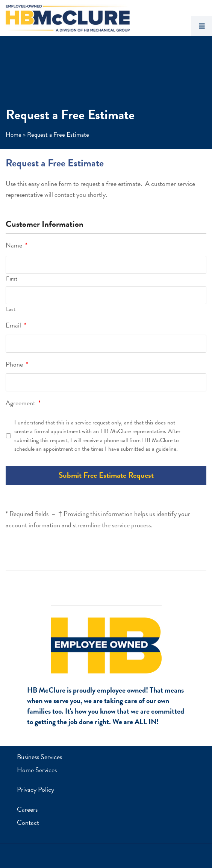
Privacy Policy (36, 789)
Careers (27, 809)
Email (16, 325)
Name (17, 245)
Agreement (23, 403)
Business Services (39, 757)
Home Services (37, 770)
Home (14, 135)
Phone (17, 364)
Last (11, 309)
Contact (28, 822)
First (12, 279)
